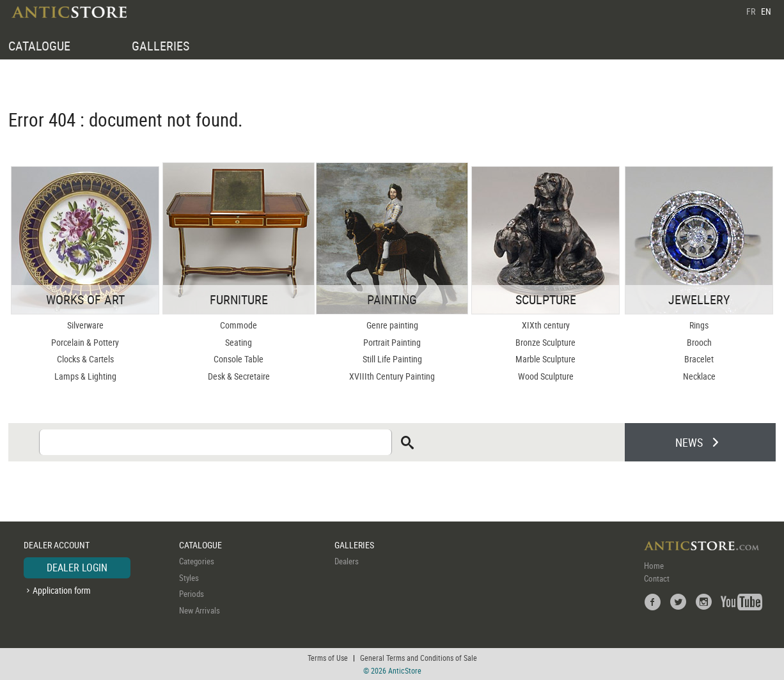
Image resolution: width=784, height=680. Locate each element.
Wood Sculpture (546, 376)
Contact (657, 578)
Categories (197, 561)
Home (654, 566)
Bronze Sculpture (545, 342)
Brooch (699, 342)
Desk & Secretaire (239, 376)
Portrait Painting (392, 342)
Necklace (699, 376)
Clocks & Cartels (85, 359)
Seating (239, 342)
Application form (62, 590)
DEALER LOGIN (77, 568)
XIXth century (546, 325)
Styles (189, 578)
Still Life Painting (392, 359)
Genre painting (392, 325)
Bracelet (699, 359)
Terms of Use (328, 658)
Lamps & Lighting (85, 376)
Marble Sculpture (545, 359)
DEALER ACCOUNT (57, 545)
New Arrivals (200, 610)
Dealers (347, 561)
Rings (699, 325)
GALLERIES (161, 46)
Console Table (239, 359)
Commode (239, 325)
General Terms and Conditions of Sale (419, 658)
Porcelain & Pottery (85, 342)
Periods (192, 594)
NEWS (689, 442)
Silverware (85, 325)
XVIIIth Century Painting (392, 376)
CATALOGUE (39, 46)
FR (751, 11)
